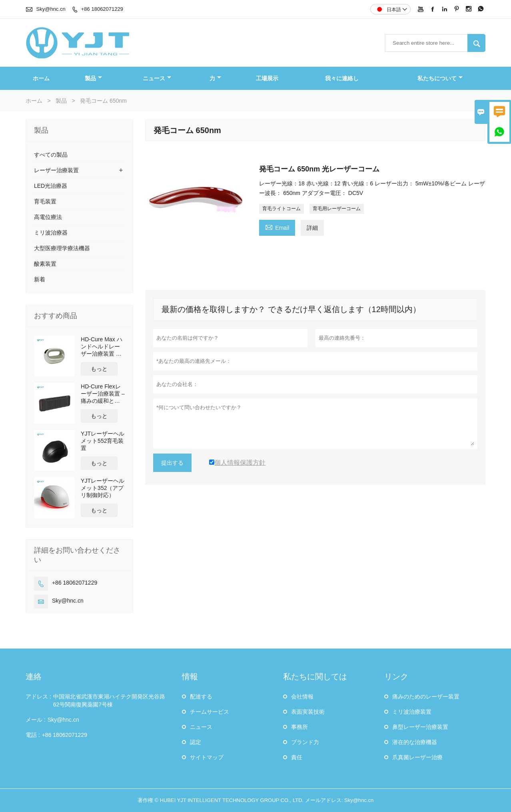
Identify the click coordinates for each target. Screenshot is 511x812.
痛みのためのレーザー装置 (426, 697)
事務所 (299, 727)
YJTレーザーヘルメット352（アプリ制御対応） (103, 488)
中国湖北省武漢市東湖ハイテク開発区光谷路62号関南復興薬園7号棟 (109, 701)
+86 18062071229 (102, 9)
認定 (196, 742)
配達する (201, 697)
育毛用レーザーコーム (337, 209)
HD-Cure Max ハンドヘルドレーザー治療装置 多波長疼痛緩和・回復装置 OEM (101, 347)
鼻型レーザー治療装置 (420, 727)
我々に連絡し (342, 78)
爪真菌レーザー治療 (417, 757)
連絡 (34, 677)
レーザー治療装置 (56, 170)
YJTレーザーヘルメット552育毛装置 (103, 441)
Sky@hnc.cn (51, 9)
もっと (99, 369)
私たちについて (440, 78)
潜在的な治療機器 (415, 742)
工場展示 (267, 78)
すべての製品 (51, 155)
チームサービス (210, 712)
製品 (93, 78)
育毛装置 (45, 201)
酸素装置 (45, 264)
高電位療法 (48, 217)
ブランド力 (305, 742)
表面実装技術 (308, 712)
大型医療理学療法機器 (62, 248)
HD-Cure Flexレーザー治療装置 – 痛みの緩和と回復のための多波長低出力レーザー (103, 394)
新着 (40, 279)
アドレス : (38, 697)
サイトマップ (207, 757)
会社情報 (302, 697)
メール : (36, 720)
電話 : (33, 735)
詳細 (312, 228)
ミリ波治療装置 (412, 712)
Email (277, 227)
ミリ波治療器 (51, 233)
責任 (297, 757)
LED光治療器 (51, 186)
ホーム (41, 78)
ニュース (157, 78)
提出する (172, 463)
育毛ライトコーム (281, 209)
